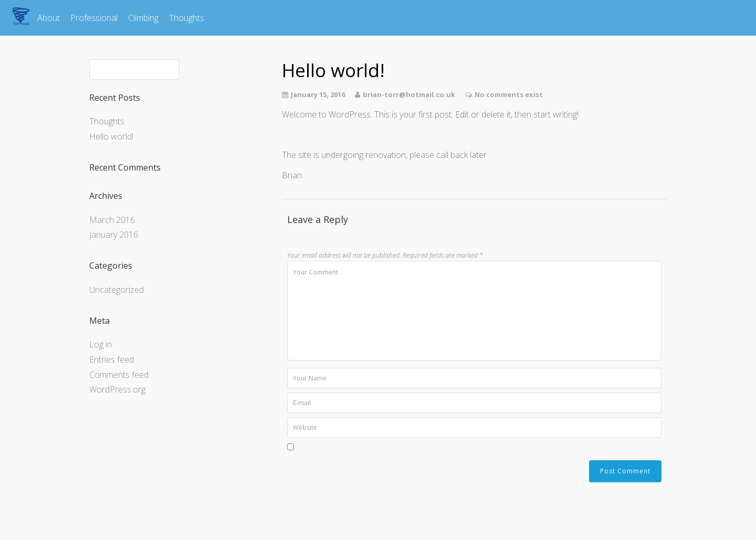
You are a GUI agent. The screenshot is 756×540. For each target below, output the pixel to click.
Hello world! (111, 136)
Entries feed (112, 359)
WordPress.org (117, 389)
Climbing (143, 18)
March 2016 (112, 220)
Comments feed (119, 375)
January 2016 (114, 235)
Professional (94, 18)
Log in (101, 344)
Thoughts (187, 18)
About (49, 18)
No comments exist (509, 94)
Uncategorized (117, 290)
